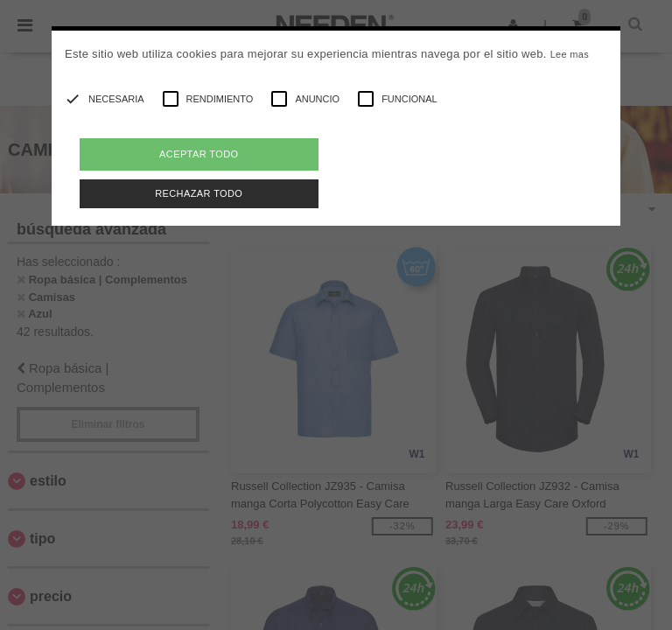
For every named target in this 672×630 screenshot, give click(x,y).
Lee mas (570, 54)
